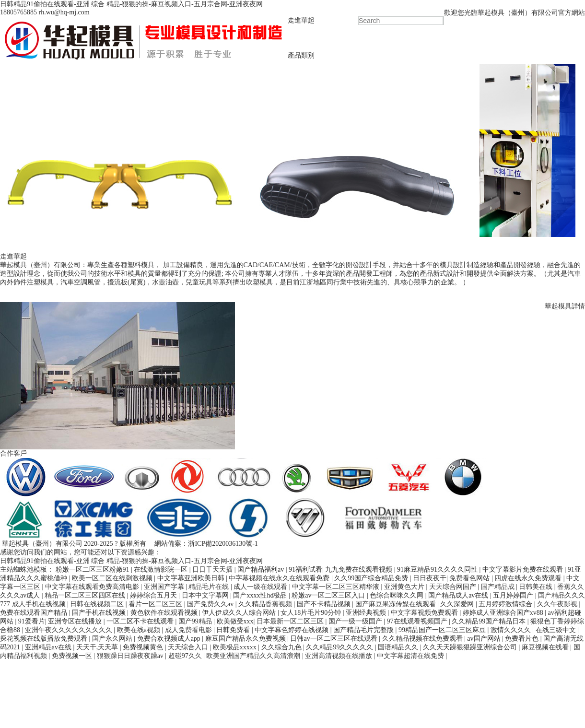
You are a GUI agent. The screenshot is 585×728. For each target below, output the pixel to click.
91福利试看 (305, 569)
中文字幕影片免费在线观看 (524, 569)
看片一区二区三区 (156, 604)
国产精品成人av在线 (459, 595)
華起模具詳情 (565, 306)
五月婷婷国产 (514, 595)
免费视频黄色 (144, 647)
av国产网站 (485, 639)
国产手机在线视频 (100, 613)
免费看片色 (523, 639)
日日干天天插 (213, 569)
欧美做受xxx (235, 621)
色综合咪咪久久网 (398, 595)
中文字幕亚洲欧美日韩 (192, 578)
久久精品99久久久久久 (340, 647)
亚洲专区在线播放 (76, 621)
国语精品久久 (399, 647)
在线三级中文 (557, 630)
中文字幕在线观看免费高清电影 (93, 587)
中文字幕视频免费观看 (425, 613)
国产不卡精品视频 (325, 604)
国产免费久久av (211, 604)
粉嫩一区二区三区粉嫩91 (94, 569)
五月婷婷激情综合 (506, 604)
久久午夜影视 (558, 604)
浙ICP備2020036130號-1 (223, 544)
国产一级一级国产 (356, 621)
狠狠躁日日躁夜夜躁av (131, 656)
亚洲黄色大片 (405, 587)
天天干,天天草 (98, 647)
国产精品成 (499, 587)
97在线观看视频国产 (418, 621)
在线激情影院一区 (162, 569)
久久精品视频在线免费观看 (423, 639)
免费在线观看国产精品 (35, 613)
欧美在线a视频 (140, 630)
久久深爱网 (458, 604)
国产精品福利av (262, 569)
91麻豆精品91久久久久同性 (438, 569)
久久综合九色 (282, 647)
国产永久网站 (113, 639)
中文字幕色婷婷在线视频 (292, 630)
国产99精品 (196, 621)
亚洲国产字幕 (165, 587)
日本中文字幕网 (206, 595)
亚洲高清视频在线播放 (339, 656)
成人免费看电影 (189, 630)
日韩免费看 (234, 630)
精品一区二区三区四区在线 (86, 595)
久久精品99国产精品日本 (490, 621)
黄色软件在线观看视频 (165, 613)
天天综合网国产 (454, 587)
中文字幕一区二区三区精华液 (337, 587)
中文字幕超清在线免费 (411, 656)
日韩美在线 (537, 587)
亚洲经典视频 (367, 613)
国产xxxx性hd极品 (261, 595)
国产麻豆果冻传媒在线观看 (397, 604)
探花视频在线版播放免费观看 (45, 639)
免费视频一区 (73, 656)
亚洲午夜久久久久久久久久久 (70, 630)
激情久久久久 (512, 630)
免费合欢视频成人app (170, 639)
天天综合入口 (189, 647)
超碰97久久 (186, 656)
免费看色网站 (470, 578)
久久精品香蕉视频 (266, 604)
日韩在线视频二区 (98, 604)
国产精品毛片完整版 (364, 630)
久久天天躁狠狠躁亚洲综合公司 (471, 647)
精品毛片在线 (210, 587)
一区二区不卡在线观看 (141, 621)
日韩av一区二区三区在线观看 (334, 639)
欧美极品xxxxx (236, 647)
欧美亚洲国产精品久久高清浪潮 (254, 656)
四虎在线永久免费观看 (529, 578)
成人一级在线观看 (261, 587)
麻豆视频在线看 (546, 647)
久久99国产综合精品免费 (372, 578)
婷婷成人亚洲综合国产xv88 (504, 613)
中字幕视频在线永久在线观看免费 (280, 578)
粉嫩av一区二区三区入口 (329, 595)
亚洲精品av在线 (49, 647)
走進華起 (301, 20)
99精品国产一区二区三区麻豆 (443, 630)
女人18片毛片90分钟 (312, 613)
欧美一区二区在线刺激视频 (113, 578)
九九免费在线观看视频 (360, 569)
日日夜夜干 (430, 578)
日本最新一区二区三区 (291, 621)
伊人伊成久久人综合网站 (240, 613)
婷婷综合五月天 (154, 595)
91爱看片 (32, 621)
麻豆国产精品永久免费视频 (246, 639)
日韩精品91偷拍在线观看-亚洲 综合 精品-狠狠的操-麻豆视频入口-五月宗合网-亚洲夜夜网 (131, 4)
